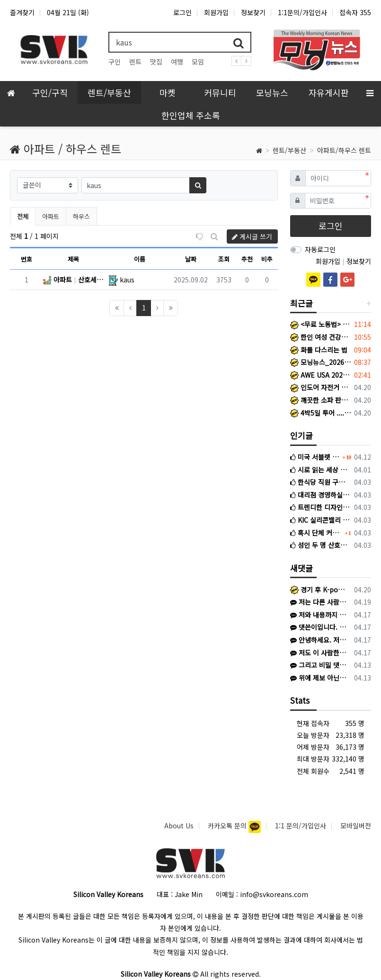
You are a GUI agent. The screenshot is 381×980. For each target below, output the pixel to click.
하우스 (81, 216)
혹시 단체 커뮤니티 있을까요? (316, 533)
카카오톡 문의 (228, 826)
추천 (247, 259)
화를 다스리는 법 (319, 350)
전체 (23, 216)
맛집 (156, 62)
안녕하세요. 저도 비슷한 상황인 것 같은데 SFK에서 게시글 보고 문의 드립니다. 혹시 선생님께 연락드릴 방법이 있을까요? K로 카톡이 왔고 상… (319, 640)
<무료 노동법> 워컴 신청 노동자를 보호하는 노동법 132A (320, 324)
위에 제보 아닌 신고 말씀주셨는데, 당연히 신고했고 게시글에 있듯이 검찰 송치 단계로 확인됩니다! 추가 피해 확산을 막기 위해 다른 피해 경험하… (319, 678)
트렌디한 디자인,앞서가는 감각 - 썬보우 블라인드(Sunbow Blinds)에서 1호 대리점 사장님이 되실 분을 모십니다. (320, 507)
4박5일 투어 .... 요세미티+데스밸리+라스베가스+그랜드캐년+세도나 (320, 413)
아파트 (51, 216)
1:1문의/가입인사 (302, 12)
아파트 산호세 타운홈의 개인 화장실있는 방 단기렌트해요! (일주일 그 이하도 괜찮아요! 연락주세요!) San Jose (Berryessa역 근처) (73, 280)
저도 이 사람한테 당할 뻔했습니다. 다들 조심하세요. (319, 653)
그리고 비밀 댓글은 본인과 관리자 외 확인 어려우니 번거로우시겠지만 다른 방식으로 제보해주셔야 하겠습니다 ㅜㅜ (319, 665)
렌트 (135, 62)
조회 (224, 259)
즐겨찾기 (22, 12)
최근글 (301, 303)
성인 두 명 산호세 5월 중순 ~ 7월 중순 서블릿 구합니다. (320, 545)
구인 (115, 62)
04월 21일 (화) (68, 12)
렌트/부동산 (289, 150)
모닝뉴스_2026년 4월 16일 (320, 362)
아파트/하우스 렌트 (344, 150)
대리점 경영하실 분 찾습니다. (320, 495)
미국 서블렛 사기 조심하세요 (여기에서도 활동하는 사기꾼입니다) (315, 457)
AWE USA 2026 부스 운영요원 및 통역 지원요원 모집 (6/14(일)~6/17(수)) (320, 375)
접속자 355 (355, 12)
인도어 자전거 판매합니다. (320, 387)
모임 (198, 62)
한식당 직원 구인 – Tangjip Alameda (320, 482)
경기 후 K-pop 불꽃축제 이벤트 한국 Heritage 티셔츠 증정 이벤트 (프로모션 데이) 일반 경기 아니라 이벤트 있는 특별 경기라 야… (319, 590)
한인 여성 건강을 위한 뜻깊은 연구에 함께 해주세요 (320, 337)
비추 (267, 259)
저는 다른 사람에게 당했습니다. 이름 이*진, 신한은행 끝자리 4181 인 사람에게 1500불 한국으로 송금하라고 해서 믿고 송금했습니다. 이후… (319, 602)
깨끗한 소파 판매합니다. (320, 400)
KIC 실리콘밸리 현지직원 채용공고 (320, 520)
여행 (177, 62)
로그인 (182, 12)
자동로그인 (320, 249)
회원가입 (216, 12)
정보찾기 (253, 12)
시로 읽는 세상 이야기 (320, 470)
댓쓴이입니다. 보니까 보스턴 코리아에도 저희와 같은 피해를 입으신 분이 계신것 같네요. (319, 627)
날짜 (191, 259)
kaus (127, 280)
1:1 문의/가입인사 (301, 826)
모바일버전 (356, 826)
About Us (179, 826)
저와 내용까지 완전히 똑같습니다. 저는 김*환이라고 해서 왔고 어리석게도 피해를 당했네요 (319, 615)
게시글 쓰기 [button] (252, 236)
